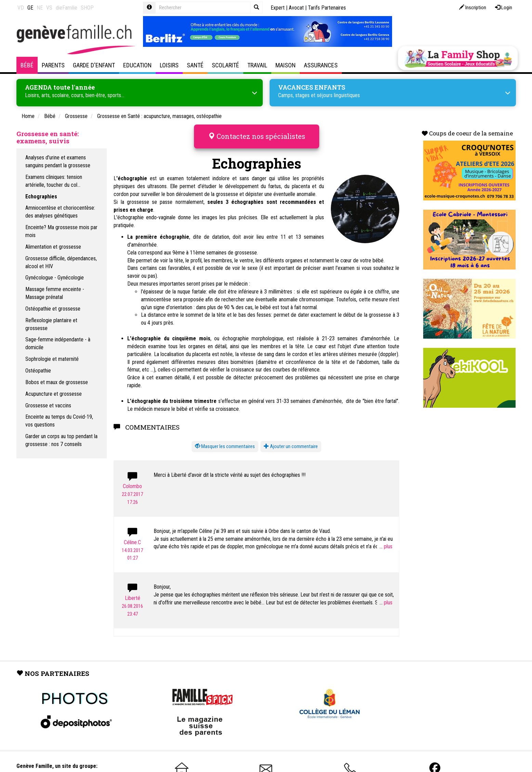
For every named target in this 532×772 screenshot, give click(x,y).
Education (137, 65)
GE (30, 8)
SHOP (87, 8)
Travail (257, 65)
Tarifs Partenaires (327, 8)
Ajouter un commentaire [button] (291, 446)
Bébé (27, 65)
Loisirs (169, 65)
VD (21, 8)
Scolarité (225, 65)
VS (49, 8)
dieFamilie (67, 8)
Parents (53, 65)
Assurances (321, 65)
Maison (286, 65)
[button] (225, 447)
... (386, 546)
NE (40, 8)
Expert (278, 8)
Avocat (296, 8)
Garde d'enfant (94, 65)
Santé (195, 65)
